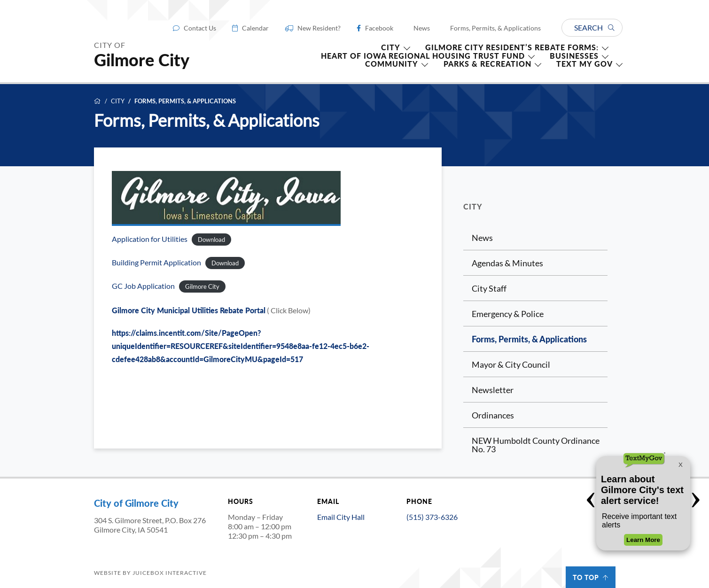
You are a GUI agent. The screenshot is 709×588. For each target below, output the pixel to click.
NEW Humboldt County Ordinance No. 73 (536, 445)
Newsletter (493, 390)
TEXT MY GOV (584, 64)
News (422, 28)
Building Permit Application (156, 263)
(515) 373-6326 (432, 517)
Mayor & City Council (511, 364)
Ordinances (493, 415)
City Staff (489, 288)
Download (211, 240)
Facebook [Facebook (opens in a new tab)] (379, 28)
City (118, 101)
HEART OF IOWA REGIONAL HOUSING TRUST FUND (423, 56)
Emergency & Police (508, 314)
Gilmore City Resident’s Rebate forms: (512, 47)
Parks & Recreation (487, 64)
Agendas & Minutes (507, 263)
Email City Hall (341, 517)
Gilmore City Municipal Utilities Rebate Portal (189, 310)
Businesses (574, 56)
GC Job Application (143, 286)
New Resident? (319, 28)
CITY (391, 47)
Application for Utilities (150, 239)
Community (392, 64)
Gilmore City (202, 286)
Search (594, 27)
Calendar (255, 28)
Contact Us (200, 28)
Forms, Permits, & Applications (495, 28)
